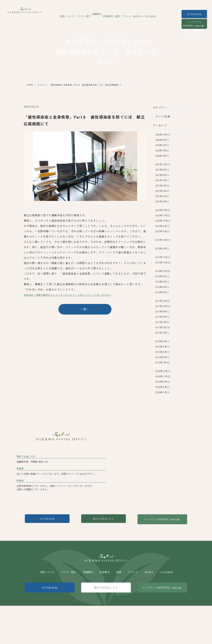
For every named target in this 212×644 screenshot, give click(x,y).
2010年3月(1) (163, 352)
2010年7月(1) (162, 341)
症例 (117, 14)
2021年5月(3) (162, 191)
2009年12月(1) (163, 371)
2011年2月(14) (163, 327)
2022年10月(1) (163, 134)
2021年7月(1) (162, 180)
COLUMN (145, 14)
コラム (39, 85)
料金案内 (109, 14)
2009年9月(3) (163, 382)
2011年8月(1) (162, 317)
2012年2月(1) (162, 292)
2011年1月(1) (162, 333)
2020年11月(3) (163, 215)
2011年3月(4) (162, 322)
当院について (71, 14)
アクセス (125, 14)
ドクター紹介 (86, 14)
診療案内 (88, 596)
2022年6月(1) (162, 145)
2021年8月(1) (162, 175)
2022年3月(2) (162, 150)
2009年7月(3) (163, 392)
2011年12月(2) (163, 301)
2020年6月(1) (163, 226)
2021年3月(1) (162, 201)
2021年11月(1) (163, 164)
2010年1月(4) (163, 362)
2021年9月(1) (162, 170)
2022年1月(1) (162, 156)
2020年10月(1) (163, 221)
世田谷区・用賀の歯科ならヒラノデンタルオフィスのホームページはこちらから (74, 295)
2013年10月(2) (163, 262)
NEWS (135, 14)
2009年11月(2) (163, 376)
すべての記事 (163, 116)
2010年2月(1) (162, 357)
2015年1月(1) (162, 248)
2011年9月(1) (162, 311)
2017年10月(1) (163, 240)
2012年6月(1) (162, 282)
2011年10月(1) (163, 306)
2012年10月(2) (163, 271)
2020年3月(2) (162, 231)
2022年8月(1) (162, 140)
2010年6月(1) (163, 347)
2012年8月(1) (162, 276)
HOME (29, 85)
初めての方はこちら (106, 547)
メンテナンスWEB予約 (194, 24)
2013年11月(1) (163, 257)
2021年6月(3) (162, 186)
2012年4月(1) (162, 287)
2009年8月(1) (163, 387)
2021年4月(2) (162, 196)
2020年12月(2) (163, 210)
